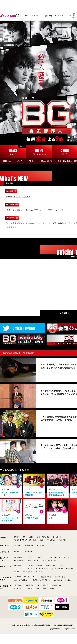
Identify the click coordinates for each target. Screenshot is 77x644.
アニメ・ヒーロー (36, 16)
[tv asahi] (10, 16)
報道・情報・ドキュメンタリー (55, 16)
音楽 (26, 16)
